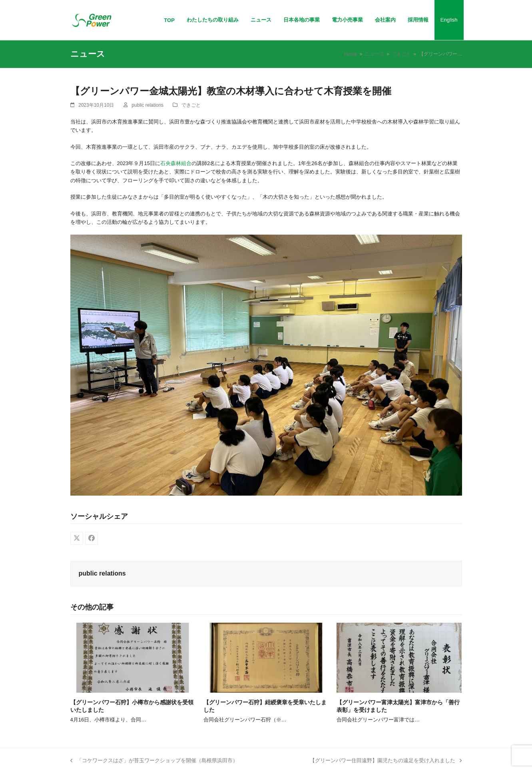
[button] (77, 538)
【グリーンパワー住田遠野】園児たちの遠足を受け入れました (386, 761)
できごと (191, 105)
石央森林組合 (176, 163)
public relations (147, 105)
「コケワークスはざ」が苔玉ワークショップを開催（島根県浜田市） (154, 761)
